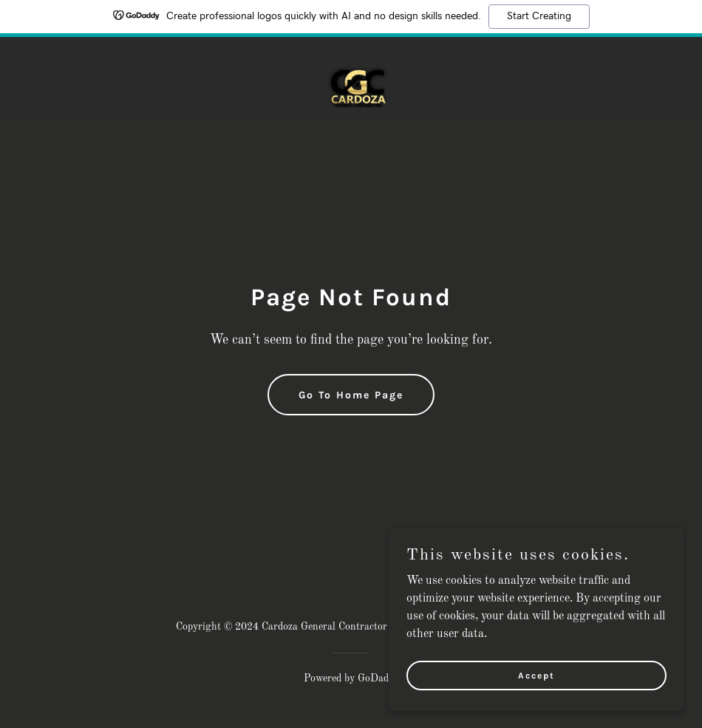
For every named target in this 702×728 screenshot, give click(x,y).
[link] (351, 78)
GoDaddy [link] (378, 678)
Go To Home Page (351, 395)
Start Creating (539, 16)
